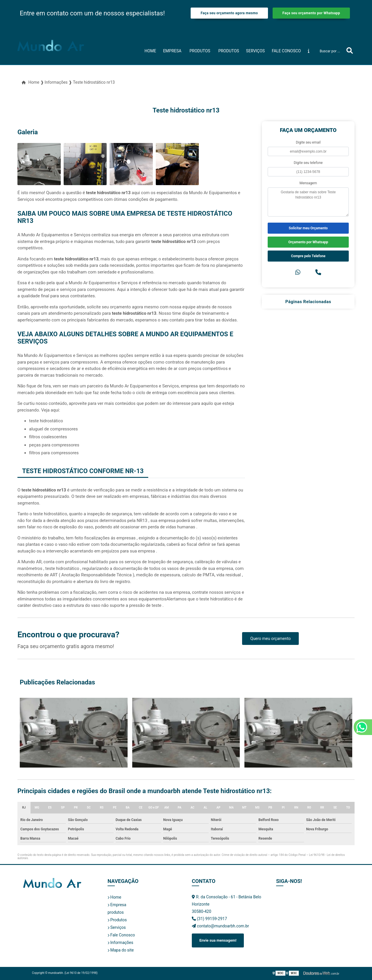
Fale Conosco (286, 51)
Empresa (172, 51)
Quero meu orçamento (270, 639)
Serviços (256, 51)
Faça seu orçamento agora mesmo (229, 13)
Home (150, 51)
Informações (120, 943)
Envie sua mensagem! (218, 940)
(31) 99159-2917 (209, 919)
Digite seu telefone (308, 163)
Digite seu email (308, 142)
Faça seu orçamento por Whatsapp (311, 13)
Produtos (229, 51)
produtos (200, 51)
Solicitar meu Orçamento (308, 228)
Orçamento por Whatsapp (308, 242)
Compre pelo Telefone (308, 256)
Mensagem (308, 183)
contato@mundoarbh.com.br (220, 926)
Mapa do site (121, 950)
